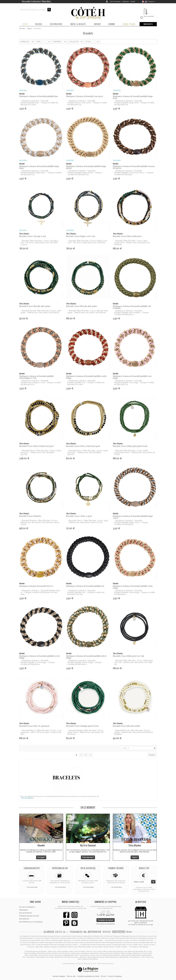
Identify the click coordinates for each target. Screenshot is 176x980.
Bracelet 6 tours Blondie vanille (126, 726)
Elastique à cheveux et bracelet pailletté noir (85, 586)
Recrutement (24, 919)
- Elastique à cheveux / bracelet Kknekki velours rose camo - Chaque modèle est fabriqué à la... (87, 103)
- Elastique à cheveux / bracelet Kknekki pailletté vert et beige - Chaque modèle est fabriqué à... (84, 662)
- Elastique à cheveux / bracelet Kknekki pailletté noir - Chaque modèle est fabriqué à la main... (86, 383)
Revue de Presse (25, 913)
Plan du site (71, 976)
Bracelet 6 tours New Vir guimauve (34, 726)
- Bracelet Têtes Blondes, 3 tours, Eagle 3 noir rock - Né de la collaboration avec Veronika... (87, 242)
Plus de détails (27, 798)
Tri (125, 748)
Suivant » (152, 755)
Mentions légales (59, 976)
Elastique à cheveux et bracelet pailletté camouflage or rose (36, 377)
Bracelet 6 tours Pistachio (30, 516)
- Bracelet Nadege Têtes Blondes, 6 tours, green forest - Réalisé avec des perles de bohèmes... (86, 732)
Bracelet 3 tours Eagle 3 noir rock (81, 236)
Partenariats (24, 910)
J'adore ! (135, 857)
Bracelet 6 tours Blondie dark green (35, 306)
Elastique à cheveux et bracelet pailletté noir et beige (39, 657)
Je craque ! (41, 857)
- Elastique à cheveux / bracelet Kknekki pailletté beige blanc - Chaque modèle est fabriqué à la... (41, 173)
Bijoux (30, 29)
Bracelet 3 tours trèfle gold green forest (130, 446)
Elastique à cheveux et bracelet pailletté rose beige (132, 377)
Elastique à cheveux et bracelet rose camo (85, 96)
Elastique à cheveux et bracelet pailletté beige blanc (39, 167)
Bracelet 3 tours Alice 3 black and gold (83, 446)
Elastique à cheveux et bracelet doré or (36, 586)
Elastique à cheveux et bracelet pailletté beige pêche (86, 167)
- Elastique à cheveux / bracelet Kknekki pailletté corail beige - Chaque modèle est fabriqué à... (135, 592)
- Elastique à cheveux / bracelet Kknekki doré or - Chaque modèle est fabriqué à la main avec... (40, 592)
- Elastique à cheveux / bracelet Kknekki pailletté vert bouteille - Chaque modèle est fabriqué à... (131, 313)
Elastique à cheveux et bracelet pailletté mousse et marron (134, 167)
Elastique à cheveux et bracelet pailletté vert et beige (86, 657)
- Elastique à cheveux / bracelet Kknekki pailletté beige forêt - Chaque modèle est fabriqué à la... (134, 103)
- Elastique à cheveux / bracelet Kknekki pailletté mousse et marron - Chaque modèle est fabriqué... (134, 173)
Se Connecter (115, 1)
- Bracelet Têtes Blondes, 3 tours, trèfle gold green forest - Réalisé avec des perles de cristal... (134, 452)
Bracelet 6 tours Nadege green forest (82, 726)
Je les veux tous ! (88, 857)
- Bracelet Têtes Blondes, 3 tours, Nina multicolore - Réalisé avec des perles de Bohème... (132, 243)
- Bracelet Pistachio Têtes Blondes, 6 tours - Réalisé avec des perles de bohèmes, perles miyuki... (40, 522)
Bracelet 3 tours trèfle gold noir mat (128, 656)
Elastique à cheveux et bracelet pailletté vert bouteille (132, 307)
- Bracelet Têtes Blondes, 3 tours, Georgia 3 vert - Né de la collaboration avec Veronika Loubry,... (39, 243)
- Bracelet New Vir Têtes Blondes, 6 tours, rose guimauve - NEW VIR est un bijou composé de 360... (41, 732)
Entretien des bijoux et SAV (29, 916)
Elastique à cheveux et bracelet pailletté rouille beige (86, 377)
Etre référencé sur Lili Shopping (31, 922)
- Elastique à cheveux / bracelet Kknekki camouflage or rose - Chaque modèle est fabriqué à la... (41, 383)
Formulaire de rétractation (106, 924)
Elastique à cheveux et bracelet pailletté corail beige (133, 587)
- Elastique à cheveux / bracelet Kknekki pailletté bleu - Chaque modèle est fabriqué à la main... (39, 103)
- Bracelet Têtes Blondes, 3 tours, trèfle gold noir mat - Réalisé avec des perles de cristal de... (133, 662)
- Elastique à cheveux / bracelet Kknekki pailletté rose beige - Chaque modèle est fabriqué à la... (134, 383)
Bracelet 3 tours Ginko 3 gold (79, 516)
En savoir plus (32, 887)
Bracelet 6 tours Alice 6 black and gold (36, 446)
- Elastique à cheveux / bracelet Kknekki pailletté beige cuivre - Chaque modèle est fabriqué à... (131, 522)
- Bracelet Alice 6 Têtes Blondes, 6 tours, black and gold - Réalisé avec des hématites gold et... (41, 452)
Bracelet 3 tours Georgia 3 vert (33, 236)
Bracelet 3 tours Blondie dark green (82, 306)
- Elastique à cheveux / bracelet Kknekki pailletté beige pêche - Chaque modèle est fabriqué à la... (85, 173)
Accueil (22, 29)
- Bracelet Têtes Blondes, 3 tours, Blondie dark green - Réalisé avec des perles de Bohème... (88, 312)
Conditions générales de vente (88, 976)
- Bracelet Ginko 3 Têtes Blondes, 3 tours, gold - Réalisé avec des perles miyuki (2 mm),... (88, 521)
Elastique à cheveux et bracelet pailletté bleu (39, 96)
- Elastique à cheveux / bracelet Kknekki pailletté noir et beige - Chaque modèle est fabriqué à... (38, 662)
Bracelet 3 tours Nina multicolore (127, 236)
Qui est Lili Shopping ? (27, 907)
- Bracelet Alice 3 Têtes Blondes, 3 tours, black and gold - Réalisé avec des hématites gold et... (88, 452)
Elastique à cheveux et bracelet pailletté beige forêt (133, 97)
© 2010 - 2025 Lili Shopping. (112, 976)
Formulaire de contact (106, 920)
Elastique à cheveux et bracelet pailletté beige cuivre (133, 517)
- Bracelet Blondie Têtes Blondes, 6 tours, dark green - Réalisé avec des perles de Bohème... (41, 312)
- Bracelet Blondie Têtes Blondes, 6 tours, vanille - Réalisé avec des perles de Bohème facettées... (134, 732)
